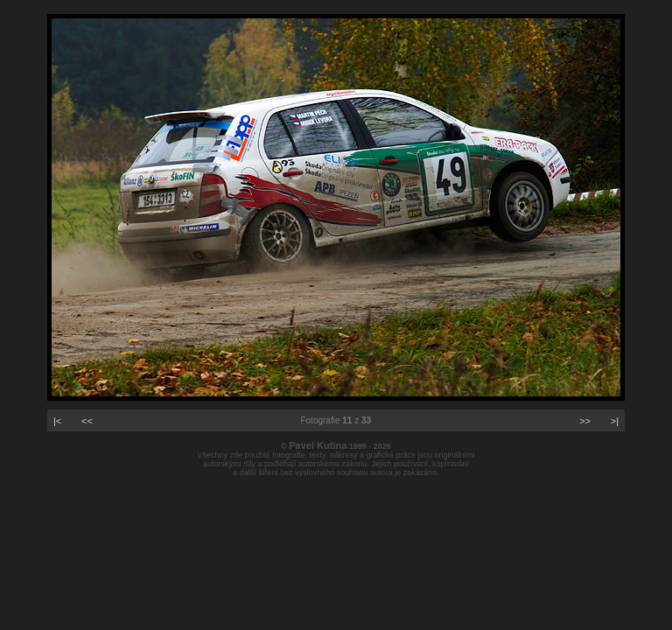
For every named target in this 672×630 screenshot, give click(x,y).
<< (87, 421)
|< (57, 421)
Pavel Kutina (318, 445)
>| (615, 421)
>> (585, 421)
